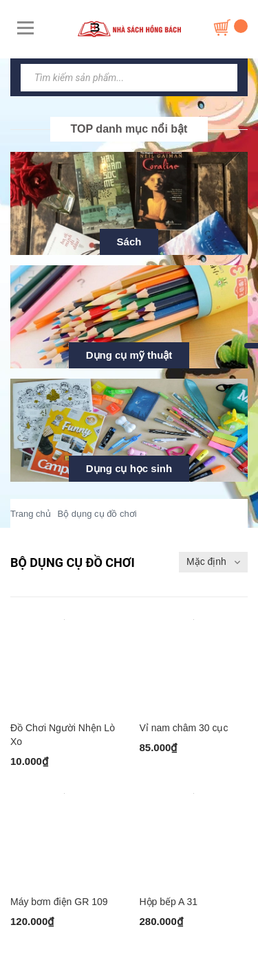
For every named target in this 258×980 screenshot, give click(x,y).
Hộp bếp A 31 (169, 902)
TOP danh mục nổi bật (129, 129)
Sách (129, 242)
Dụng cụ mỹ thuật (129, 355)
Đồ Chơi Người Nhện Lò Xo (63, 735)
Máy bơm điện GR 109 (59, 902)
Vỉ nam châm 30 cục (184, 728)
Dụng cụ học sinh (129, 468)
